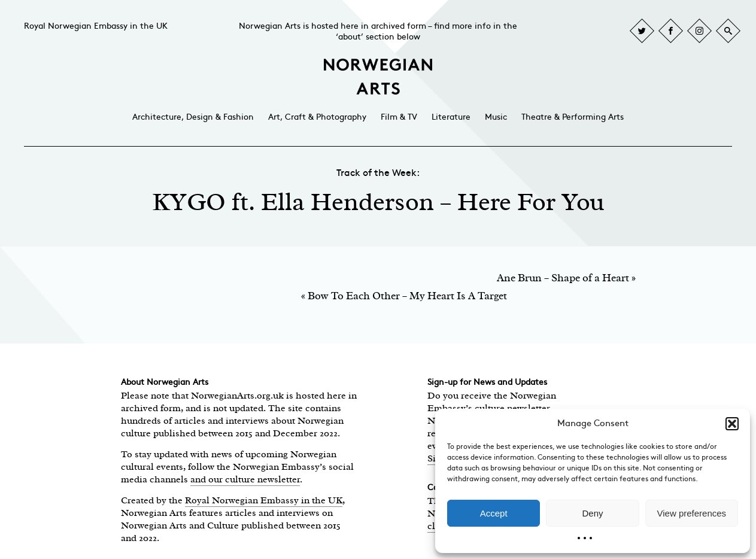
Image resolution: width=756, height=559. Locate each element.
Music (496, 117)
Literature (451, 117)
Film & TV (399, 117)
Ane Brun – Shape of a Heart (563, 278)
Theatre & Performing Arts (573, 117)
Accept (494, 513)
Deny (592, 513)
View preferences (692, 513)
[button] (732, 424)
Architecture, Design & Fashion (193, 117)
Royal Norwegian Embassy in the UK (96, 26)
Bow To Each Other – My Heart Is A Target (407, 296)
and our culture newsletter (245, 479)
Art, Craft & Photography (317, 117)
